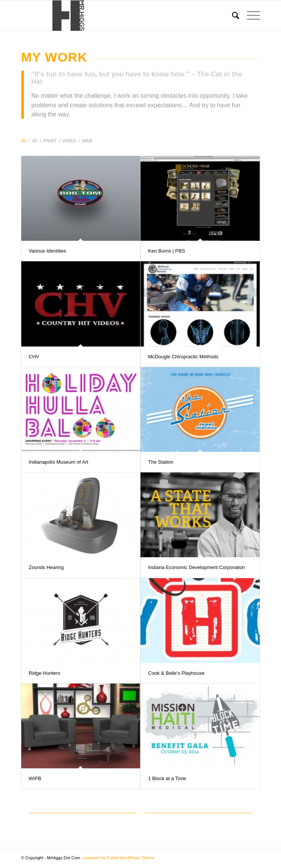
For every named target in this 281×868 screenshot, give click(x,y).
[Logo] (117, 16)
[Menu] (250, 16)
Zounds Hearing (47, 567)
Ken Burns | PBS (167, 251)
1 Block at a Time (167, 778)
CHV (34, 357)
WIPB (35, 778)
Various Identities (48, 251)
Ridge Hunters (45, 673)
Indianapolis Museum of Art (59, 462)
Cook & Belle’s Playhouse (176, 673)
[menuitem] (232, 16)
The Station (161, 462)
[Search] (232, 16)
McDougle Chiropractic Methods (183, 357)
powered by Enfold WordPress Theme (119, 858)
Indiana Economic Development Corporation (197, 567)
